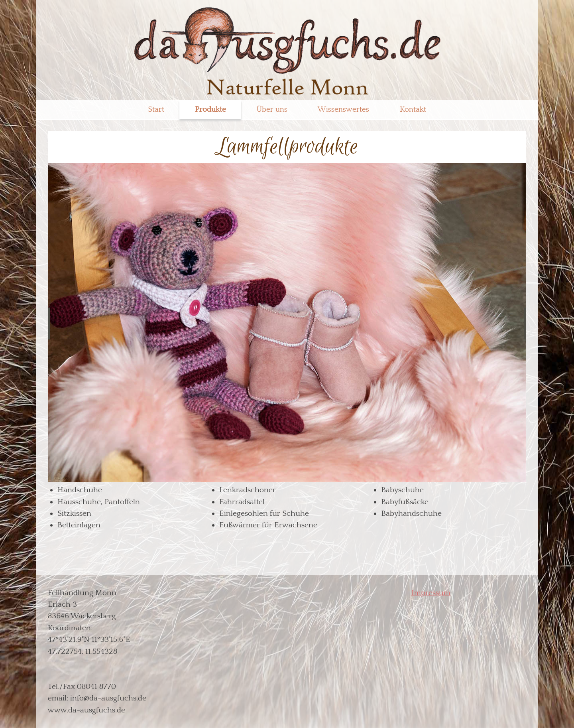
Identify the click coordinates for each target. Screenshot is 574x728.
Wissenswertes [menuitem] (343, 109)
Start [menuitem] (156, 109)
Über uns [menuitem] (272, 109)
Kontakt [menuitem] (413, 109)
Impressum (431, 593)
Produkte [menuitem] (210, 109)
